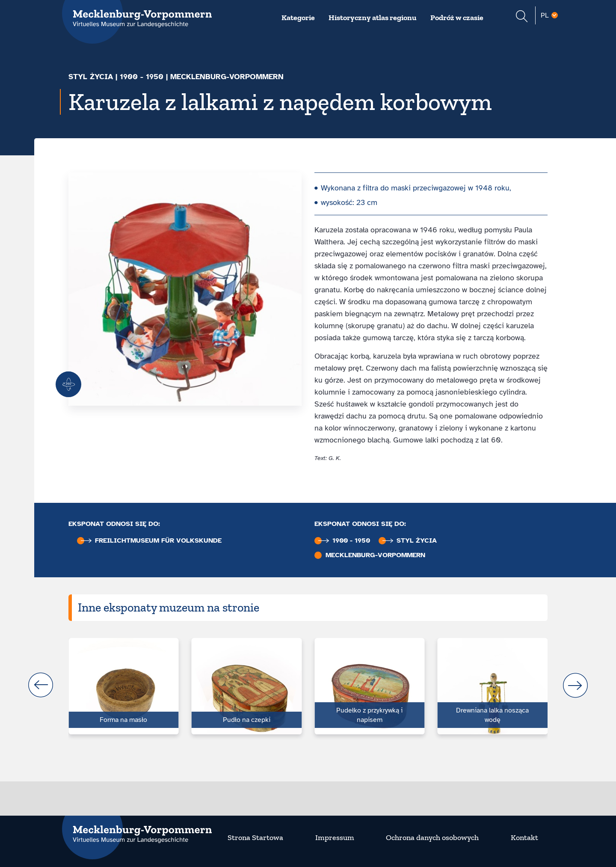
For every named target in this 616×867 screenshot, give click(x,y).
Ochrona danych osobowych (432, 837)
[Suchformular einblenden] (522, 17)
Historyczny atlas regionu (373, 18)
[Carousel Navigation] (308, 685)
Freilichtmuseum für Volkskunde (151, 541)
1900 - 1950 (142, 77)
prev (41, 685)
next (575, 685)
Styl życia (91, 77)
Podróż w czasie (457, 18)
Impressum (335, 837)
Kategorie (298, 18)
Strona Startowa (255, 837)
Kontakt (524, 837)
